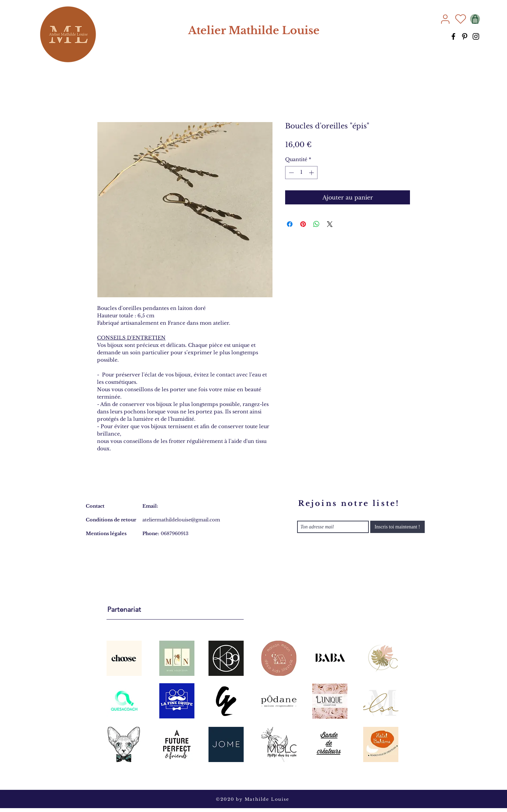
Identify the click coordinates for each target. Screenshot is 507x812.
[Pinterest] (465, 36)
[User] (445, 19)
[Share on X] (330, 224)
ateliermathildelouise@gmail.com (181, 520)
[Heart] (461, 19)
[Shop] (475, 19)
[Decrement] (291, 173)
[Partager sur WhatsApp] (316, 224)
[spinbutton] (301, 173)
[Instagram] (476, 36)
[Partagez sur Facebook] (290, 224)
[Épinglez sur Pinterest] (303, 224)
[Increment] (312, 173)
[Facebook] (453, 36)
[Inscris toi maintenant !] (397, 527)
